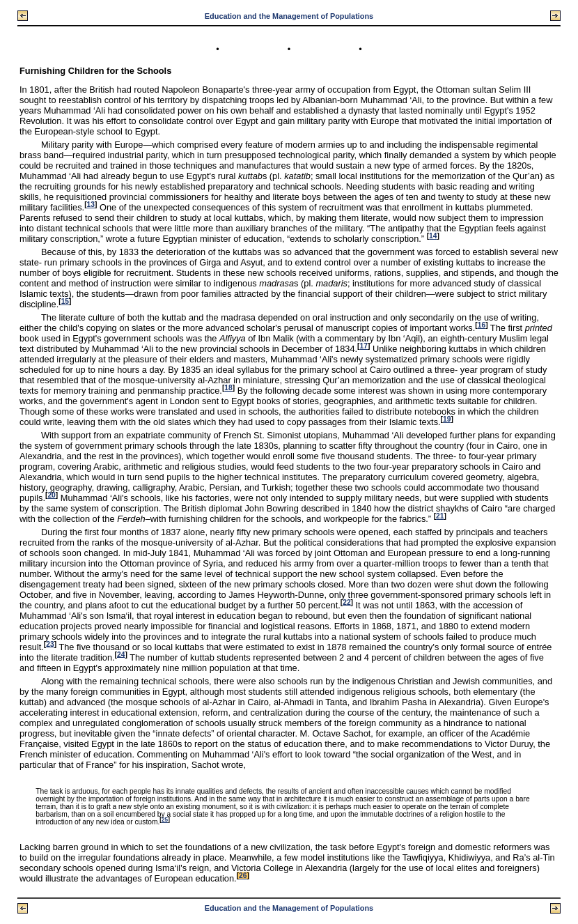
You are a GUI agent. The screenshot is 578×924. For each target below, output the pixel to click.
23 (50, 644)
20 (51, 495)
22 (346, 602)
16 (482, 325)
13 (91, 205)
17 (364, 346)
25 (165, 820)
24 (121, 654)
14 (433, 236)
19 (447, 419)
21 (440, 516)
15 (65, 301)
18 (228, 388)
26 (243, 876)
